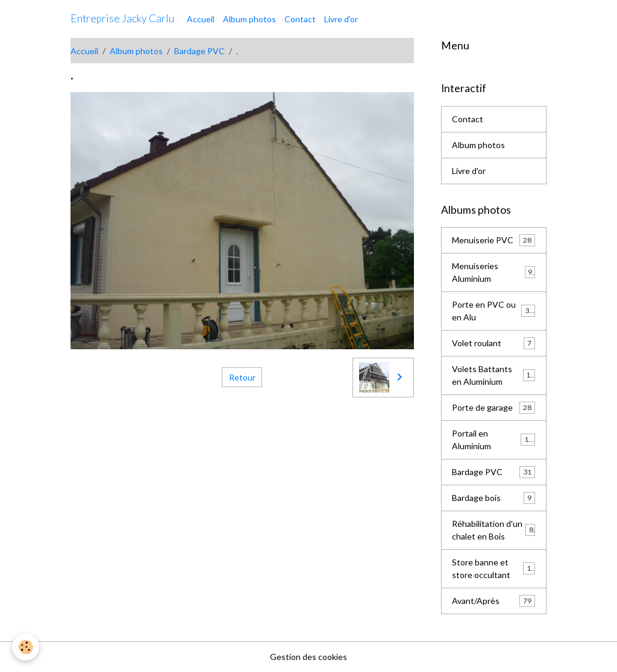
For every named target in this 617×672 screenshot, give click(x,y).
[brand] (122, 19)
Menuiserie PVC (493, 240)
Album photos (249, 19)
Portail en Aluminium (493, 440)
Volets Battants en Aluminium (493, 375)
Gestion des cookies (308, 657)
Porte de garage (493, 408)
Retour (242, 377)
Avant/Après (493, 601)
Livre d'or (341, 19)
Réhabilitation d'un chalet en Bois (493, 530)
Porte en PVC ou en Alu (493, 311)
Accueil (201, 19)
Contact (300, 19)
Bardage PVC (199, 51)
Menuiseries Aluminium (493, 272)
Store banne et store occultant (493, 568)
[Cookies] (26, 647)
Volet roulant (493, 343)
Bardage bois (493, 498)
